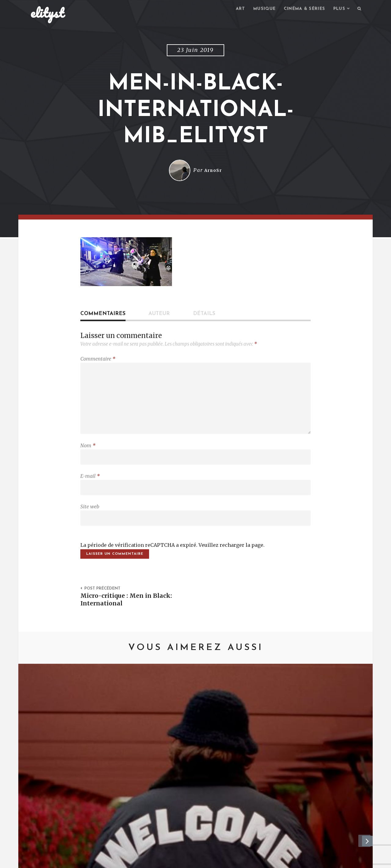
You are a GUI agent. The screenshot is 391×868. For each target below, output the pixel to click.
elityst (47, 13)
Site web (90, 516)
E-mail (90, 484)
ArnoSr (213, 171)
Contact (81, 861)
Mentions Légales (120, 861)
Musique (258, 9)
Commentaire (98, 360)
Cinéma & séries (301, 9)
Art (233, 9)
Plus (338, 9)
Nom (88, 452)
